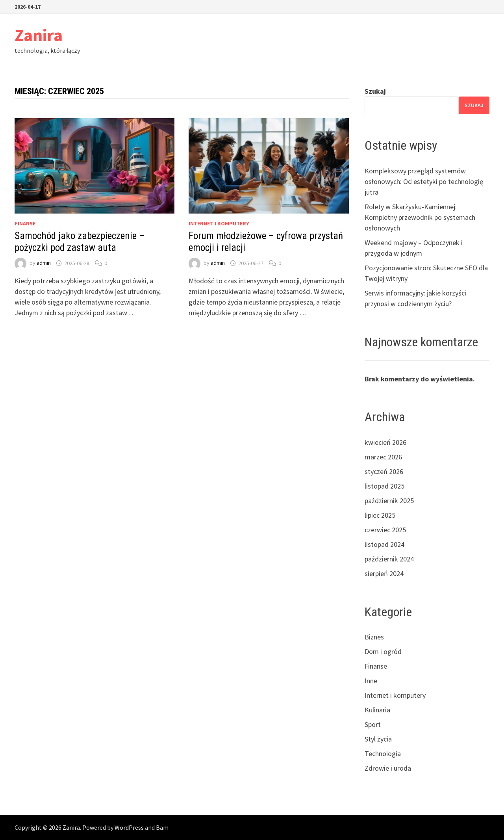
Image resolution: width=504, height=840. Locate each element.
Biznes (374, 637)
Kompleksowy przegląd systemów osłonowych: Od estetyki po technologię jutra (424, 181)
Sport (373, 724)
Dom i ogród (383, 651)
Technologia (383, 754)
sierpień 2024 (384, 573)
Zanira (39, 35)
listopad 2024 (384, 544)
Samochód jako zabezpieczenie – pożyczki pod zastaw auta (80, 242)
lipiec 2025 (380, 515)
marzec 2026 (383, 457)
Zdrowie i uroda (388, 768)
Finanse (25, 223)
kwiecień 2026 (385, 442)
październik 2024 (389, 559)
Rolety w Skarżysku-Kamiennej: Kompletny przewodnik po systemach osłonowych (420, 217)
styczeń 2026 (384, 471)
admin (44, 263)
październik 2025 (389, 501)
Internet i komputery (219, 223)
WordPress (129, 827)
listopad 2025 (384, 486)
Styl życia (378, 739)
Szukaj (375, 91)
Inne (371, 681)
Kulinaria (377, 710)
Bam (162, 827)
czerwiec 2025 (385, 530)
